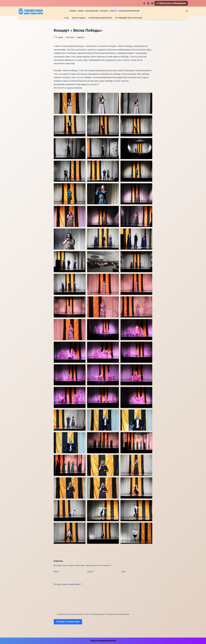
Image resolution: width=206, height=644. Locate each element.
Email (91, 572)
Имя (56, 572)
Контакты (104, 11)
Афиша (81, 11)
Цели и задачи (79, 18)
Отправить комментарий (68, 622)
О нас (66, 18)
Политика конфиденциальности (103, 641)
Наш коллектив (92, 11)
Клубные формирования (129, 11)
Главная (73, 11)
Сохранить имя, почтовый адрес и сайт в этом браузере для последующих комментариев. (93, 614)
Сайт (123, 572)
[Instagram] (152, 3)
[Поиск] (187, 11)
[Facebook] (144, 3)
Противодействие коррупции (129, 18)
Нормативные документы (100, 18)
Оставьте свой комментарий (68, 584)
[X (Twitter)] (148, 3)
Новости (113, 11)
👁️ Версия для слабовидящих (171, 3)
